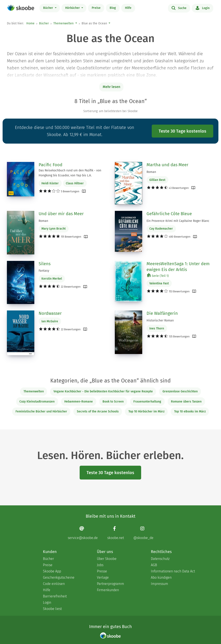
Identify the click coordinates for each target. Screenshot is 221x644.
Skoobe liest (52, 609)
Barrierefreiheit (55, 596)
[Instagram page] (143, 533)
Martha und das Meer (167, 165)
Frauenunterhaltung (147, 402)
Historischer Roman (160, 320)
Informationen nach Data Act (173, 571)
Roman (151, 172)
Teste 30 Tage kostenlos (182, 131)
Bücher (49, 8)
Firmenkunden (108, 590)
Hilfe (128, 8)
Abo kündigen (161, 577)
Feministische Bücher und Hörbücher (41, 411)
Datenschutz (160, 559)
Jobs (100, 565)
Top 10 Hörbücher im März (146, 411)
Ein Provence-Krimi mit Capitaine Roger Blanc (178, 221)
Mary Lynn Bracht (54, 229)
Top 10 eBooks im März (190, 411)
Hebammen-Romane (79, 402)
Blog (113, 8)
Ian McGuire (50, 321)
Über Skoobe (107, 559)
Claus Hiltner (75, 183)
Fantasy (44, 271)
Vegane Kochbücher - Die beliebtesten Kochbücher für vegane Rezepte (103, 391)
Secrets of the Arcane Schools (98, 411)
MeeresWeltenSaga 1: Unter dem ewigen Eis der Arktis (178, 267)
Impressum (159, 584)
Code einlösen (54, 584)
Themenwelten (63, 23)
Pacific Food (51, 165)
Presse (102, 571)
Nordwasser (50, 313)
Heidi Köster (50, 183)
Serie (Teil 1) (158, 276)
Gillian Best (157, 180)
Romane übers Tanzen (186, 402)
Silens (45, 264)
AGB (154, 565)
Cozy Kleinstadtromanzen (37, 402)
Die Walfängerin (162, 313)
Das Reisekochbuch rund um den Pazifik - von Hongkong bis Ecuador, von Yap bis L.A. (70, 173)
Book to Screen (113, 402)
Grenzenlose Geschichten (180, 391)
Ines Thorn (157, 328)
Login (203, 8)
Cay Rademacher (161, 229)
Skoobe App (52, 571)
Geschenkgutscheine (59, 577)
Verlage (103, 577)
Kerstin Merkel (52, 279)
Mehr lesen (111, 87)
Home (30, 23)
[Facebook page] (116, 533)
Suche (179, 8)
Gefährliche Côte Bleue (169, 214)
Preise (96, 8)
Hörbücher (73, 8)
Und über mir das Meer (61, 214)
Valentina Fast (159, 283)
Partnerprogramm (110, 584)
